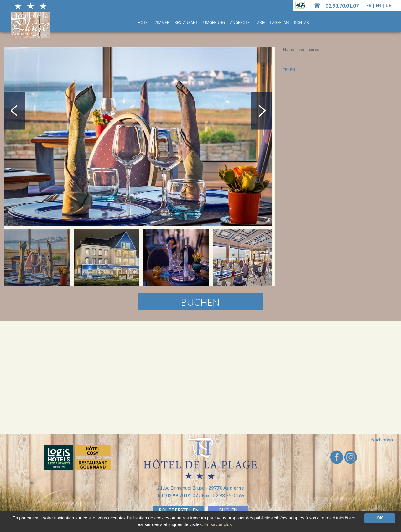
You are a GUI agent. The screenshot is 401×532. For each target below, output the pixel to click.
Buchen (200, 302)
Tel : (178, 495)
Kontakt (303, 22)
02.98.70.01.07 (342, 5)
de (388, 5)
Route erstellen (179, 510)
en (379, 5)
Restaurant (186, 22)
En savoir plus (218, 524)
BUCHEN (228, 510)
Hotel (144, 22)
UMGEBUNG (214, 22)
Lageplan (279, 22)
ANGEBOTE (240, 22)
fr (370, 5)
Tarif (260, 22)
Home (289, 49)
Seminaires (309, 49)
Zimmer (162, 22)
